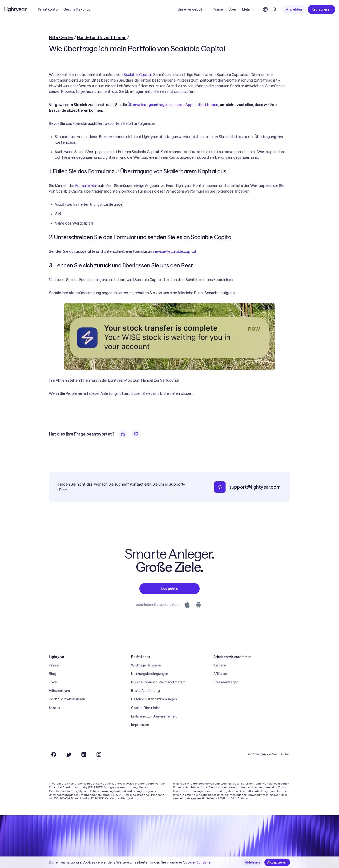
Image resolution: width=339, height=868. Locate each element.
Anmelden (294, 9)
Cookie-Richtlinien (146, 708)
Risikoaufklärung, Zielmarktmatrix (158, 682)
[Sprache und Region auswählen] (265, 9)
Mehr (248, 9)
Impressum (140, 725)
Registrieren (321, 9)
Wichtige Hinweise (146, 665)
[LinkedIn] (84, 754)
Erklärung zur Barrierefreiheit (154, 716)
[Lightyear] (16, 9)
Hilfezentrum (59, 691)
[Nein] (136, 434)
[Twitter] (69, 754)
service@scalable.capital (174, 251)
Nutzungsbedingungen (150, 674)
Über (232, 9)
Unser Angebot (192, 9)
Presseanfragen (226, 682)
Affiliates (221, 674)
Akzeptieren (277, 862)
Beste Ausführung (145, 691)
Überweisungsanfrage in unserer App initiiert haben (173, 105)
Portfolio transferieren (67, 699)
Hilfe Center (61, 38)
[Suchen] (275, 9)
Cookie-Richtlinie (197, 862)
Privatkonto (48, 9)
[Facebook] (54, 754)
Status (55, 708)
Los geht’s (170, 589)
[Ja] (123, 434)
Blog (53, 674)
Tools (53, 682)
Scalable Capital (138, 75)
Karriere (220, 665)
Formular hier (86, 186)
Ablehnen (252, 862)
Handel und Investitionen (102, 38)
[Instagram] (99, 754)
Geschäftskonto (77, 9)
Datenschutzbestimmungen (154, 699)
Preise (218, 9)
